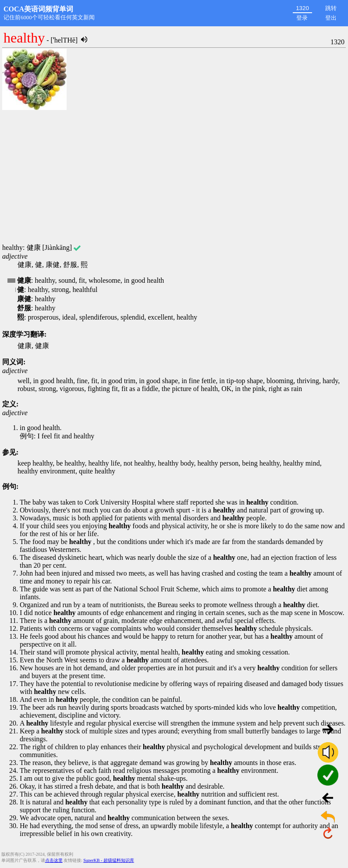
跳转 (331, 8)
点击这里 (54, 860)
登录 (302, 18)
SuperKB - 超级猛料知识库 (109, 860)
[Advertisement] (174, 178)
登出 (331, 18)
